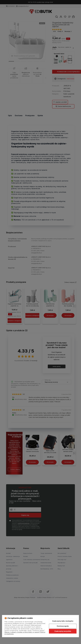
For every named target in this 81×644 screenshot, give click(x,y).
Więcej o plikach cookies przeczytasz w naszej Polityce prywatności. (25, 633)
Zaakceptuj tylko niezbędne (63, 621)
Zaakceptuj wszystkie (63, 631)
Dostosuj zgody (63, 626)
